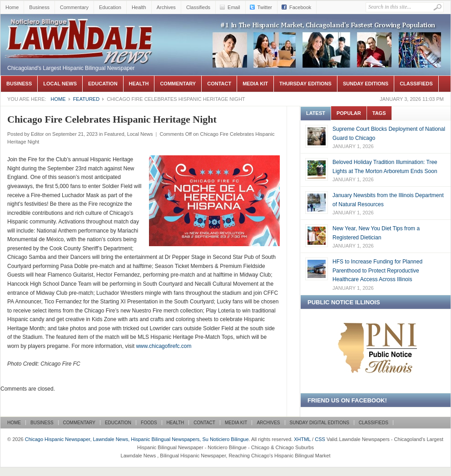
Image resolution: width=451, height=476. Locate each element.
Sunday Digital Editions (320, 423)
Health (139, 7)
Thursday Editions (305, 84)
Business (39, 7)
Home (12, 7)
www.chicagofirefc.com (164, 346)
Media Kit (255, 84)
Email (234, 7)
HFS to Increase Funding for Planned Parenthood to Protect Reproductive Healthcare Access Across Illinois (377, 270)
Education (110, 7)
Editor (37, 134)
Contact (219, 84)
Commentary (74, 7)
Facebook (300, 7)
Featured (86, 99)
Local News (60, 84)
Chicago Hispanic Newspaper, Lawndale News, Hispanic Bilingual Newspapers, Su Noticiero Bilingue (80, 28)
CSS (320, 439)
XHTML (302, 439)
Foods (149, 423)
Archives (166, 7)
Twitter (265, 7)
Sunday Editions (366, 84)
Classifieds (198, 7)
